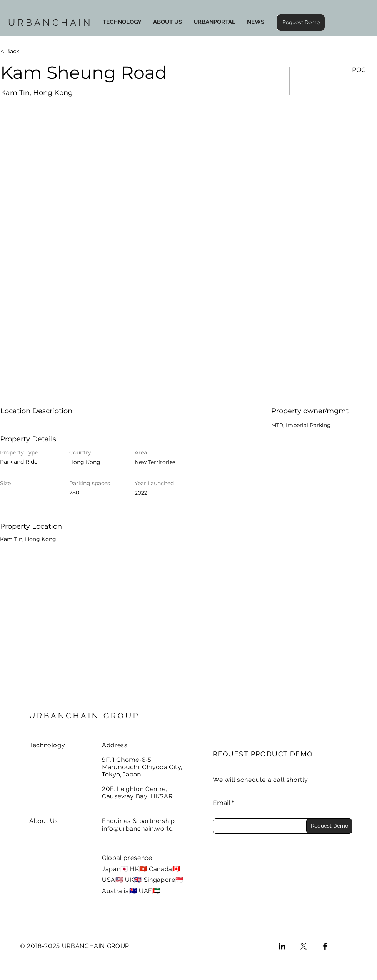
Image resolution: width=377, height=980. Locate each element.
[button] (301, 23)
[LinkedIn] (282, 946)
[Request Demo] (329, 826)
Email (221, 803)
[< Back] (28, 51)
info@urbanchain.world (138, 829)
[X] (304, 946)
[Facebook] (325, 946)
